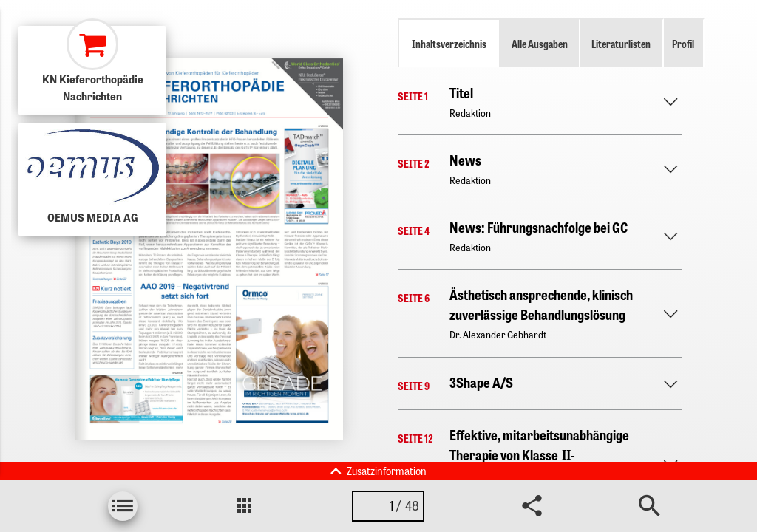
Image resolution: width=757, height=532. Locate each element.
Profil (683, 44)
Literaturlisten (621, 44)
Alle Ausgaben (540, 44)
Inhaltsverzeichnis (449, 44)
